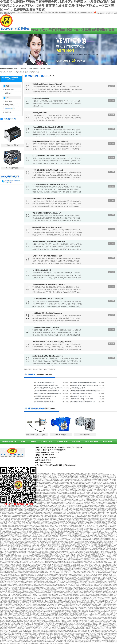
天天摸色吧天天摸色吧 (82, 640)
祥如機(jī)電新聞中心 (19, 72)
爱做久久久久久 (37, 591)
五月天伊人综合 (56, 484)
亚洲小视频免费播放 (44, 557)
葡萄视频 (27, 584)
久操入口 (108, 481)
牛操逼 (44, 512)
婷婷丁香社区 (77, 486)
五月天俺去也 (105, 547)
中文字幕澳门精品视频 (26, 492)
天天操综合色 (15, 524)
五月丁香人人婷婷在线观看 (79, 478)
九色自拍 (24, 557)
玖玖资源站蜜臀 (84, 571)
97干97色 (109, 525)
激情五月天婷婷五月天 (21, 502)
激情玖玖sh (10, 620)
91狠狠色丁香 (38, 501)
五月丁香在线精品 (26, 593)
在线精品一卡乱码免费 (53, 606)
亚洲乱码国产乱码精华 (103, 492)
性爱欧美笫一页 (22, 511)
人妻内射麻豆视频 (45, 632)
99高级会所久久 (87, 633)
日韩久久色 (44, 481)
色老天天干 (95, 578)
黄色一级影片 (89, 619)
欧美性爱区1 (63, 517)
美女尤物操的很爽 (96, 517)
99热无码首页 (64, 550)
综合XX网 (11, 564)
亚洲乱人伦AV (112, 564)
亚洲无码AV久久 (33, 547)
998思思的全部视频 (51, 567)
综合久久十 (35, 635)
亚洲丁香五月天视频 (94, 560)
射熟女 (2, 589)
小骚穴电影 (97, 530)
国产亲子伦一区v (49, 475)
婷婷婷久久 (49, 643)
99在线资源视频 (46, 533)
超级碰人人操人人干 (33, 597)
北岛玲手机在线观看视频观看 (83, 604)
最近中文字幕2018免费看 (49, 535)
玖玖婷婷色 (88, 505)
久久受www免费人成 (19, 627)
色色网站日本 (100, 495)
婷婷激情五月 (5, 563)
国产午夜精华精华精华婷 (75, 602)
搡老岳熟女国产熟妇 (65, 584)
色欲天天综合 (65, 504)
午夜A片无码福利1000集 (106, 586)
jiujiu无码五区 (96, 515)
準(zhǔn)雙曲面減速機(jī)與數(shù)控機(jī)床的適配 (48, 127)
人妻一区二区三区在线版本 (52, 584)
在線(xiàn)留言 (105, 13)
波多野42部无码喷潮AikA (67, 589)
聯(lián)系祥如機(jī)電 (91, 442)
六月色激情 (50, 481)
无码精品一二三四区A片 (33, 505)
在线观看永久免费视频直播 (27, 607)
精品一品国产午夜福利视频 (22, 475)
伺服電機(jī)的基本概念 (39, 113)
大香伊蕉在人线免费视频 (90, 561)
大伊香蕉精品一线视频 (65, 620)
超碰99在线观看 (91, 580)
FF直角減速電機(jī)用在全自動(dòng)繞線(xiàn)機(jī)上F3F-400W (52, 342)
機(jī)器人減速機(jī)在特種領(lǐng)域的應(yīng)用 (47, 213)
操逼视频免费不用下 (23, 527)
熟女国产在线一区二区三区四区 (38, 603)
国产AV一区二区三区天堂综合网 (76, 630)
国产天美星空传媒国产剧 (50, 622)
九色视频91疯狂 (31, 499)
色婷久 (5, 591)
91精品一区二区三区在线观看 (33, 561)
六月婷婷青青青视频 (7, 491)
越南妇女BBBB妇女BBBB (77, 570)
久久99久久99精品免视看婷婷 (8, 547)
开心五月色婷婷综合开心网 (61, 602)
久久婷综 (97, 511)
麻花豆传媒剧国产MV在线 (61, 553)
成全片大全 (101, 629)
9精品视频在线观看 (39, 587)
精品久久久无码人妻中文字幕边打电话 (55, 521)
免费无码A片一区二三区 (42, 499)
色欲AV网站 (100, 486)
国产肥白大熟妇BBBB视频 (43, 642)
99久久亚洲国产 (81, 556)
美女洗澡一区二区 (10, 502)
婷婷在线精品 (33, 622)
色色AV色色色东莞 (96, 576)
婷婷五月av (17, 617)
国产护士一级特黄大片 (75, 515)
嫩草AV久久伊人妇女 (71, 556)
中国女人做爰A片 (16, 580)
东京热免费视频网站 (99, 570)
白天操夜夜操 (4, 484)
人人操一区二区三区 (90, 627)
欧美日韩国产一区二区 (11, 635)
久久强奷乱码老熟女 (52, 478)
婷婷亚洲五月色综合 (70, 510)
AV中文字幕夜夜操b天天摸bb (90, 485)
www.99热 (52, 553)
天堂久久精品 (104, 633)
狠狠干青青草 (79, 475)
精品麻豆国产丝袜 (65, 495)
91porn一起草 (21, 543)
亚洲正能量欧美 (83, 538)
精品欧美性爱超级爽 (13, 545)
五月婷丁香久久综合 (39, 525)
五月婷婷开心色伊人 (9, 535)
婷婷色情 (112, 581)
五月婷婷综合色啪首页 (34, 570)
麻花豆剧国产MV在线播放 (73, 576)
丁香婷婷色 (70, 564)
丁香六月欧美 (59, 560)
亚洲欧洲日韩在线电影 (92, 568)
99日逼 (114, 587)
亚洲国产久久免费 (94, 498)
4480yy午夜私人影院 (83, 514)
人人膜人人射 (70, 512)
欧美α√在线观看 (41, 643)
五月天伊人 (92, 642)
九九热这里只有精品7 (88, 615)
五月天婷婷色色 (4, 481)
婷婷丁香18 (30, 587)
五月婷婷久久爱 (40, 475)
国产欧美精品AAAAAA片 (27, 534)
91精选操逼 (83, 488)
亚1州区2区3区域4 (70, 619)
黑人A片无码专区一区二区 (78, 511)
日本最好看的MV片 (20, 586)
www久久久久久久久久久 (68, 507)
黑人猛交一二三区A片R (97, 599)
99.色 (103, 537)
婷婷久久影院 (40, 476)
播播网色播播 (26, 486)
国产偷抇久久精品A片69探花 (21, 489)
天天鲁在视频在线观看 (106, 640)
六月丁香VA (85, 525)
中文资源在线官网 (84, 597)
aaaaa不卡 (20, 482)
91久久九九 (89, 537)
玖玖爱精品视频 (83, 577)
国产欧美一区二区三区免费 (33, 599)
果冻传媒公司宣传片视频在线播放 (24, 514)
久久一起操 (12, 599)
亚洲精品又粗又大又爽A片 (107, 518)
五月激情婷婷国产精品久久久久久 (55, 524)
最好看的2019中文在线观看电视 (70, 577)
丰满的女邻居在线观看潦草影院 (98, 594)
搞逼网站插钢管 (31, 521)
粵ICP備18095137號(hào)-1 (74, 447)
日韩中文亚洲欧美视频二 (43, 537)
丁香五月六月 (80, 492)
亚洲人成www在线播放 (69, 479)
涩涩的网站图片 (7, 499)
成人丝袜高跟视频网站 (78, 561)
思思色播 (4, 620)
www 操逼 (62, 619)
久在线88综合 (61, 590)
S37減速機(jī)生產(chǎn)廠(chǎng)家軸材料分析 (47, 391)
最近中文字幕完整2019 (38, 543)
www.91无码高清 (67, 568)
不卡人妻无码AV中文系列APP (88, 547)
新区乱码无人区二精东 (50, 479)
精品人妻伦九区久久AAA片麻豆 (65, 610)
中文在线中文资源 (24, 523)
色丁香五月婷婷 (103, 616)
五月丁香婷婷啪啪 (66, 499)
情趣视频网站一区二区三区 (38, 566)
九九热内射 (72, 639)
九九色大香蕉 (85, 602)
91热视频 (106, 486)
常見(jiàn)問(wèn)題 (34, 72)
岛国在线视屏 (37, 630)
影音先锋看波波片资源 (22, 573)
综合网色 (4, 567)
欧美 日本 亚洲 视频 (34, 545)
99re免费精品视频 (97, 537)
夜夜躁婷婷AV (18, 481)
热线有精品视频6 (107, 538)
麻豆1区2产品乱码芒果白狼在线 (16, 629)
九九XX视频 (107, 478)
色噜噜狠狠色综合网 (21, 521)
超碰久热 (21, 508)
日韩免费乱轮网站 (79, 642)
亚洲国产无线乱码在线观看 (84, 544)
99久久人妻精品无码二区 (90, 606)
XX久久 (93, 584)
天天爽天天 (24, 636)
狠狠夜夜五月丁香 (71, 583)
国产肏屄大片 (104, 623)
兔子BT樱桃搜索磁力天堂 (61, 475)
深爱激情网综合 (12, 613)
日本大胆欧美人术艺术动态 (81, 623)
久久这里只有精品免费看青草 (45, 538)
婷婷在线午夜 (106, 584)
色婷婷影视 (89, 636)
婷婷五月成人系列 (9, 489)
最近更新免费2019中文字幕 (97, 626)
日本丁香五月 (53, 626)
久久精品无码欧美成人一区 (27, 556)
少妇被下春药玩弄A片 (89, 564)
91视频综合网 (14, 482)
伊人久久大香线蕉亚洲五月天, (89, 481)
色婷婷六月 (62, 502)
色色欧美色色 (50, 635)
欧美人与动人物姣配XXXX (76, 504)
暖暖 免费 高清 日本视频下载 (51, 492)
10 (54, 369)
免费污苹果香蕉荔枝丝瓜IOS (34, 615)
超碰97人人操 (113, 486)
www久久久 (96, 616)
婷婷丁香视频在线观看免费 (27, 567)
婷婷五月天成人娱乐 (20, 599)
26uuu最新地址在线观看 (16, 551)
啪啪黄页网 (107, 573)
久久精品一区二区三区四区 (103, 627)
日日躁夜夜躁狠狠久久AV (22, 590)
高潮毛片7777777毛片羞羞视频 (64, 629)
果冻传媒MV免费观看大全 (79, 528)
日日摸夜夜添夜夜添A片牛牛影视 (96, 577)
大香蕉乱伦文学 (88, 558)
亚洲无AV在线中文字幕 (79, 567)
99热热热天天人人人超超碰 (107, 560)
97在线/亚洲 (5, 531)
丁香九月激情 (9, 603)
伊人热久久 (27, 541)
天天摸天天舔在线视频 (75, 613)
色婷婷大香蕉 (62, 512)
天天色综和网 (42, 547)
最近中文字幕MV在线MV (25, 623)
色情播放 (19, 486)
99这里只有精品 (99, 564)
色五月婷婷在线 (45, 491)
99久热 (89, 612)
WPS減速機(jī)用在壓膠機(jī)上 (42, 270)
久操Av (113, 557)
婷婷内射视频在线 (11, 626)
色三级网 (14, 533)
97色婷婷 (49, 577)
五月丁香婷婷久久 (15, 589)
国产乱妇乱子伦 (103, 566)
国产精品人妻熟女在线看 (23, 613)
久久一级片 (23, 617)
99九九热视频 (91, 512)
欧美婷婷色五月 (46, 596)
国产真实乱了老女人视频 (30, 643)
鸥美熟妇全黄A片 (42, 625)
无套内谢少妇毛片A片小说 (39, 478)
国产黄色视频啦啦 (22, 587)
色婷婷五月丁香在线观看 (90, 484)
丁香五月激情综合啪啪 (44, 597)
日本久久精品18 (103, 488)
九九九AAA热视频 (47, 615)
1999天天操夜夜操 (68, 481)
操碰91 (39, 544)
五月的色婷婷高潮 (19, 571)
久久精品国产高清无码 (47, 591)
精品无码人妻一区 (76, 603)
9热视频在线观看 (63, 574)
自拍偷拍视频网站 (90, 499)
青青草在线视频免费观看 (30, 508)
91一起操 (44, 504)
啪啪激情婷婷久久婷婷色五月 (68, 544)
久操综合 (114, 479)
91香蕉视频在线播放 (36, 494)
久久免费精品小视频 (58, 599)
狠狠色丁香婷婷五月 (59, 591)
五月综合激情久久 (12, 494)
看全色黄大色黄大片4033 (6, 609)
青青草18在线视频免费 (77, 543)
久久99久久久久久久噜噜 (104, 497)
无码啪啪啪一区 (13, 543)
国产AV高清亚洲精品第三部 (15, 484)
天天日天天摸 (61, 545)
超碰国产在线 (111, 609)
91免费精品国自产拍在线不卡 (31, 633)
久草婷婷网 (110, 594)
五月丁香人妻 (31, 620)
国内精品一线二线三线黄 (13, 596)
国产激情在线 (37, 481)
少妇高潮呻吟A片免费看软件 (41, 581)
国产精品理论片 (88, 593)
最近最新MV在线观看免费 (54, 504)
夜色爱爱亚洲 (4, 616)
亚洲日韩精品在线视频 (87, 535)
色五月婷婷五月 (73, 617)
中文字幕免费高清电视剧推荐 (71, 612)
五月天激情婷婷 (31, 617)
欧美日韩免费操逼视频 (90, 630)
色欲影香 (11, 481)
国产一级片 (74, 530)
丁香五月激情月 (52, 629)
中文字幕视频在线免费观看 (79, 568)
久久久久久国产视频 (44, 590)
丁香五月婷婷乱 (56, 544)
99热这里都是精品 (65, 636)
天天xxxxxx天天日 (106, 557)
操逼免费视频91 (86, 486)
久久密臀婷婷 (13, 541)
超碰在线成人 (11, 636)
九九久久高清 (5, 507)
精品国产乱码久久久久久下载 (55, 625)
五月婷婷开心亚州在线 (30, 629)
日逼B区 (113, 511)
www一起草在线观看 (98, 491)
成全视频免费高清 (110, 507)
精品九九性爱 (95, 604)
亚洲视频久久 (103, 511)
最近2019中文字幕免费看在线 (20, 642)
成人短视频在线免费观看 (105, 498)
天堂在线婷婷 (101, 485)
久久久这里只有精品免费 (93, 609)
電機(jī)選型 (8, 112)
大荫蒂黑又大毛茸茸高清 (69, 525)
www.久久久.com (110, 485)
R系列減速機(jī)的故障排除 (78, 388)
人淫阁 (20, 557)
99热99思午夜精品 (58, 617)
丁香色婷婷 (59, 494)
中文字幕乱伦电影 (12, 604)
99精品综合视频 (10, 597)
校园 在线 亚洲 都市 (37, 609)
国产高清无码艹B (10, 574)
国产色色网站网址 (77, 596)
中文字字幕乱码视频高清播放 (33, 491)
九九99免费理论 (93, 514)
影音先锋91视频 (65, 609)
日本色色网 (66, 560)
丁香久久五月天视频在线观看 (65, 498)
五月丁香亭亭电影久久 (28, 616)
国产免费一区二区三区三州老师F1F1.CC (10, 548)
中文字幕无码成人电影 (47, 561)
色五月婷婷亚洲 (107, 544)
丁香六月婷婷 (112, 547)
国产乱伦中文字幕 (85, 622)
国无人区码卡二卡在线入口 (68, 537)
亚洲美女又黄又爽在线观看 (17, 584)
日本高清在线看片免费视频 (59, 488)
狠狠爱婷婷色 (43, 505)
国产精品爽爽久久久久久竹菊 (52, 497)
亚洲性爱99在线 (26, 538)
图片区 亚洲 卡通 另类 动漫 (65, 478)
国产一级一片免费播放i (48, 600)
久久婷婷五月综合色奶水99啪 (44, 484)
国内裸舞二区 (60, 626)
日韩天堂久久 (26, 484)
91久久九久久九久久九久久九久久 (12, 577)
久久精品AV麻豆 (79, 520)
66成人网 (25, 632)
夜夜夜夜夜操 (11, 568)
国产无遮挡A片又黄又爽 (62, 551)
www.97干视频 (77, 489)
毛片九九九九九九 (22, 635)
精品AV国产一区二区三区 (59, 527)
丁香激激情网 (32, 553)
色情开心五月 (79, 639)
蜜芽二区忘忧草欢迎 (80, 501)
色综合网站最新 (97, 619)
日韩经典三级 (10, 600)
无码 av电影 (90, 494)
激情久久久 (97, 494)
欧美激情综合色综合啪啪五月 (28, 639)
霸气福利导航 (54, 639)
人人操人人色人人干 (40, 567)
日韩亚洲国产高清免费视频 (71, 599)
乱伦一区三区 (41, 637)
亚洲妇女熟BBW (4, 637)
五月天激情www (61, 627)
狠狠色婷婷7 (102, 520)
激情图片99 (44, 570)
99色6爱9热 (69, 600)
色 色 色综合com (18, 553)
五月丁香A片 (106, 556)
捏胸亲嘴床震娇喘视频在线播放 (13, 619)
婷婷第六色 (108, 479)
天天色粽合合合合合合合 (72, 558)
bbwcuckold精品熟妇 (92, 478)
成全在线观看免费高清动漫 (21, 570)
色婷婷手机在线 (96, 633)
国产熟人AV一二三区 (36, 594)
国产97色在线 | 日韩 (75, 545)
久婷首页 (14, 540)
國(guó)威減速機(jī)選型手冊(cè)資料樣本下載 (83, 402)
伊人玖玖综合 (53, 545)
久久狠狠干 (38, 600)
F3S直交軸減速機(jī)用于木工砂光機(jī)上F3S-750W (48, 356)
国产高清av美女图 (46, 576)
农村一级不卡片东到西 (73, 538)
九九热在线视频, (89, 586)
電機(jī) (23, 442)
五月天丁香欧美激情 (25, 510)
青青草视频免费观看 (28, 501)
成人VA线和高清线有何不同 (55, 508)
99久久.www (74, 625)
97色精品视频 (42, 635)
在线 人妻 (22, 561)
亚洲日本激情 (110, 527)
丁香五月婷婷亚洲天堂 (50, 551)
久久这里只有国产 (15, 561)
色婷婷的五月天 (107, 521)
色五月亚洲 (63, 597)
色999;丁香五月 (26, 602)
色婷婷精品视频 (82, 617)
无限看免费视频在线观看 (105, 540)
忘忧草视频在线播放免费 (13, 534)
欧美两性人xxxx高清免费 (43, 626)
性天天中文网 (106, 591)
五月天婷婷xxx (17, 603)
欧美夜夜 (25, 553)
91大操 (6, 523)
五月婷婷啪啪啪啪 (23, 485)
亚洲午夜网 (93, 637)
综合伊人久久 (13, 563)
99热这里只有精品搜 (80, 590)
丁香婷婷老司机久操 (46, 544)
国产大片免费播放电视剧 (28, 498)
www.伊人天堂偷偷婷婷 (43, 518)
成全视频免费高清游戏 (84, 573)
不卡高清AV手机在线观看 (43, 558)
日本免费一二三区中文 (36, 602)
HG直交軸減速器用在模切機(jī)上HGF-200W (46, 327)
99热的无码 (68, 543)
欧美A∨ (55, 528)
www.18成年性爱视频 (30, 564)
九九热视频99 (89, 589)
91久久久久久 (87, 550)
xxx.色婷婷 (6, 602)
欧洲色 (65, 625)
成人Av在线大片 (112, 633)
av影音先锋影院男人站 (51, 627)
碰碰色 (111, 630)
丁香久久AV (75, 620)
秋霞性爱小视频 (17, 625)
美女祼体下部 (48, 527)
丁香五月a (48, 607)
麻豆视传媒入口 (103, 541)
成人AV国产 (60, 637)
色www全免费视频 (108, 504)
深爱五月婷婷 (54, 590)
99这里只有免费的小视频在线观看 (105, 484)
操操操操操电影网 (67, 561)
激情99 (79, 482)
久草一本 (2, 584)
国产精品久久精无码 (59, 548)
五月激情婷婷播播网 (37, 512)
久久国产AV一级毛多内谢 (109, 571)
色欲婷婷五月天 (17, 498)
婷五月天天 (56, 619)
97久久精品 (73, 563)
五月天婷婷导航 (85, 479)
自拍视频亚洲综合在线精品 (36, 551)
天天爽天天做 (74, 607)
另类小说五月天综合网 (73, 597)
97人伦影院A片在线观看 (83, 594)
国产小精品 (28, 604)
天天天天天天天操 (17, 530)
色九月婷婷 (40, 580)
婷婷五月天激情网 (96, 557)
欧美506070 (64, 534)
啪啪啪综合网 (99, 548)
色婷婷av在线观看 (57, 643)
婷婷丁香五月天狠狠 (7, 640)
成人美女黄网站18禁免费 (74, 531)
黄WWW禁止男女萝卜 (81, 494)
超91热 (89, 541)
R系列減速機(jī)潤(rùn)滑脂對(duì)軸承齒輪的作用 (48, 393)
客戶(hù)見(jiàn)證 (9, 89)
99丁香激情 (32, 583)
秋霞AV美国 (110, 551)
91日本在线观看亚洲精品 (57, 514)
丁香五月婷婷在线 (34, 590)
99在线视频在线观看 (107, 576)
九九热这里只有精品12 (13, 591)
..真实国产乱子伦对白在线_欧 (102, 615)
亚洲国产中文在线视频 (101, 551)
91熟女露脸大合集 (97, 593)
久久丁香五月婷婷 (21, 540)
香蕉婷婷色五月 (73, 560)
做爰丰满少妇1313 (68, 623)
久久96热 (81, 558)
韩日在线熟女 (101, 479)
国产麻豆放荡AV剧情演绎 (47, 548)
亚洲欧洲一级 (73, 609)
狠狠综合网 (18, 636)
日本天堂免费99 (73, 553)
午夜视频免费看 (32, 642)
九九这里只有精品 (32, 636)
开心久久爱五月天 (93, 525)
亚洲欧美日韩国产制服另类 (54, 603)
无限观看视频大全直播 (107, 625)
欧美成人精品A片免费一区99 (45, 636)
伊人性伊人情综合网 (97, 521)
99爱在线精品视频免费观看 (81, 518)
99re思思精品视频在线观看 (69, 566)
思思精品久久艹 (60, 567)
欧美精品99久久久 (44, 545)
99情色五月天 (48, 573)
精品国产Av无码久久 (110, 570)
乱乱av (15, 558)
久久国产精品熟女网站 (84, 524)
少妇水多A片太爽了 (59, 510)
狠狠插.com (8, 524)
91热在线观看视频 (42, 571)
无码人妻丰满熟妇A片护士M (30, 488)
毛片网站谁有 (86, 475)
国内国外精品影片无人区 (62, 587)
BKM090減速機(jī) (85, 435)
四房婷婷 (40, 586)
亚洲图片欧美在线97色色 (33, 507)
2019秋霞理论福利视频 (56, 596)
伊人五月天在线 (86, 527)
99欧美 (52, 632)
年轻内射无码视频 (40, 521)
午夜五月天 (3, 488)
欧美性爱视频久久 (13, 527)
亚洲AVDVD (44, 511)
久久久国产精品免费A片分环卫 (93, 567)
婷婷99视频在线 (47, 609)
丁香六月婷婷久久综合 (55, 499)
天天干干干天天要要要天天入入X (50, 620)
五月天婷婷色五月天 (24, 594)
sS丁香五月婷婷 (25, 606)
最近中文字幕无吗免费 (21, 574)
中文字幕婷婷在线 (40, 556)
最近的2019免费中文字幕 (24, 515)
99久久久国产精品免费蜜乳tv (36, 497)
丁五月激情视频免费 (19, 609)
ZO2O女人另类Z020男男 (98, 617)
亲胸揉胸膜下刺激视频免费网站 (50, 594)
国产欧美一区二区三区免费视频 (103, 553)
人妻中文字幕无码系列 (71, 606)
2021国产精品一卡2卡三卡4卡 (102, 531)
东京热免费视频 (102, 561)
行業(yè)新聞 (76, 442)
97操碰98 (46, 515)
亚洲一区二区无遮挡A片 (70, 586)
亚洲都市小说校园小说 (33, 540)
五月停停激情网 (77, 517)
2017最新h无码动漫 (79, 476)
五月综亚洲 (94, 533)
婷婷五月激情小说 (94, 507)
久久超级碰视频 (106, 603)
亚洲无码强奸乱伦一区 (47, 599)
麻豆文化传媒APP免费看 (30, 544)
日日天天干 (23, 600)
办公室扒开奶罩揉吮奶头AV (33, 511)
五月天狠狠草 (44, 482)
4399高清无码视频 (52, 541)
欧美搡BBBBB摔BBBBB (79, 629)
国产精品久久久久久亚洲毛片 (104, 587)
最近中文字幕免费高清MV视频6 (79, 554)
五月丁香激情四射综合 (57, 612)
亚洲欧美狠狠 (100, 630)
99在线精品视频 (93, 497)
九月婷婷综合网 (69, 642)
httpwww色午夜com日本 (89, 495)
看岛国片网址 (107, 599)
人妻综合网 (89, 502)
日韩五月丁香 (16, 640)
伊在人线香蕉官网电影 (83, 553)
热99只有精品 (96, 589)
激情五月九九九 (56, 476)
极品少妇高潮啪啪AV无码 (109, 636)
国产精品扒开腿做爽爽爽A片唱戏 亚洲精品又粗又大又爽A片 (51, 520)
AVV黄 (5, 494)
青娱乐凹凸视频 (98, 535)
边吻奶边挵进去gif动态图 (94, 625)
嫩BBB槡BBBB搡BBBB (36, 486)
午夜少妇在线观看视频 (35, 563)
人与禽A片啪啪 (89, 501)
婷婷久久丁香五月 (19, 568)
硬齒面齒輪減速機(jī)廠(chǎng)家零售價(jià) (46, 385)
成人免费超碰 (60, 623)
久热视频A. (16, 491)
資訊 (27, 72)
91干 (19, 630)
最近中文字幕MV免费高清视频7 (49, 489)
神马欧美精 (15, 560)
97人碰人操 (30, 630)
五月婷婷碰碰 (23, 517)
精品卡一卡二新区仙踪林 (60, 538)
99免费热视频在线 (28, 525)
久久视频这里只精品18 (14, 510)
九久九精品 (96, 518)
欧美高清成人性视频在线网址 (24, 478)
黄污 (80, 591)
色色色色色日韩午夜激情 (8, 514)
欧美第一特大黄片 (13, 515)
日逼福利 (27, 627)
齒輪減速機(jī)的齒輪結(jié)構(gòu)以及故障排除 (84, 383)
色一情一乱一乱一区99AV (51, 640)
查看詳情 (112, 86)
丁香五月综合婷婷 (49, 510)
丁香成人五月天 (85, 545)
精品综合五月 (6, 578)
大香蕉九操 (80, 530)
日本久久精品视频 (46, 550)
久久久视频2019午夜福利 (46, 619)
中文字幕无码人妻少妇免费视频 (84, 491)
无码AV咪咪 (46, 639)
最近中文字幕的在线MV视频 (59, 564)
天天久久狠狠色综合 (88, 639)
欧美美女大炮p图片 (101, 620)
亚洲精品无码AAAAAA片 (77, 505)
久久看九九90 (94, 534)
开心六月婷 (28, 578)
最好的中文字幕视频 (35, 489)
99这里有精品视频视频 (34, 632)
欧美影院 (89, 617)
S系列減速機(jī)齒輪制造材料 (43, 399)
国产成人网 (73, 484)
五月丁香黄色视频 (96, 583)
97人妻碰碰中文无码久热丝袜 (72, 622)
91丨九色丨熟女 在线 (55, 491)
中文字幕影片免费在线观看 (89, 596)
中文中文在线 (39, 639)
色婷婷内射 (67, 593)
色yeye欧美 (17, 600)
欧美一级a (109, 613)
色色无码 (86, 497)
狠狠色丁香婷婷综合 (42, 568)
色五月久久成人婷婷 (87, 489)
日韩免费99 (17, 556)
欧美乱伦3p (15, 623)
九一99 (109, 511)
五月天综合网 (59, 515)
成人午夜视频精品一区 (23, 563)
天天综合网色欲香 (16, 593)
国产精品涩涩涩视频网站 (42, 553)
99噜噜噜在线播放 (31, 626)
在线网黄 (60, 568)
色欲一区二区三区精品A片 (47, 630)
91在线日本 (23, 630)
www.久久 (62, 606)
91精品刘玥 (79, 485)
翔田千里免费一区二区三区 (96, 597)
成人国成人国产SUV (101, 554)
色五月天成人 (34, 538)
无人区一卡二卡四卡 (55, 557)
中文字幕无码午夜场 (5, 512)
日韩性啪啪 (53, 494)
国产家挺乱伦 (16, 610)
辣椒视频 (99, 603)
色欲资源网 (100, 533)
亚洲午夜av (27, 479)
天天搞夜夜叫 (102, 525)
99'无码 (69, 625)
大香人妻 (92, 553)
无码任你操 (109, 577)
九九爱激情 (108, 520)
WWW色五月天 (32, 476)
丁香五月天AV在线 (85, 637)
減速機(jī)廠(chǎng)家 (34, 69)
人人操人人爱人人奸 (13, 523)
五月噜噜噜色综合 (19, 525)
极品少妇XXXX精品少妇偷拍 (76, 550)
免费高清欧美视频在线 (69, 494)
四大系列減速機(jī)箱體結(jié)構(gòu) (45, 383)
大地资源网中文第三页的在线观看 (95, 528)
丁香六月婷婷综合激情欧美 (63, 530)
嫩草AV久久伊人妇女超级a (18, 537)
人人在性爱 (59, 525)
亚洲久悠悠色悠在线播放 (73, 488)
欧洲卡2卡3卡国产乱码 (78, 548)
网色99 (24, 619)
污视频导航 (33, 541)
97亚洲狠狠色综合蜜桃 (76, 615)
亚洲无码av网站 (15, 583)
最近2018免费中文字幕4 (55, 507)
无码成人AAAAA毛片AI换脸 (89, 613)
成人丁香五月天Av (5, 551)
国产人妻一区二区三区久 (35, 535)
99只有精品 (84, 531)
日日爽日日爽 (94, 573)
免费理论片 (9, 497)
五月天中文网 (32, 573)
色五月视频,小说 (95, 612)
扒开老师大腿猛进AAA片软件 (81, 498)
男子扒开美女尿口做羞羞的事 (15, 633)
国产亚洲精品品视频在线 (38, 623)
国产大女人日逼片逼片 (30, 568)
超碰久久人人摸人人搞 (26, 640)
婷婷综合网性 (64, 491)
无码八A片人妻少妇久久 (71, 482)
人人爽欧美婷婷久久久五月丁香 (71, 547)
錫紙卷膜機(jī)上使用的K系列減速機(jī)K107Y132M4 (85, 385)
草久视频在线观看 (55, 597)
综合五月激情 (45, 523)
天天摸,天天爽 (26, 625)
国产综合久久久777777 (59, 556)
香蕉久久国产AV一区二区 (79, 502)
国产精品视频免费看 (59, 632)
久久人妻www (45, 574)
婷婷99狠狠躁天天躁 (107, 593)
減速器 (43, 69)
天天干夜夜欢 (12, 521)
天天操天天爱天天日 (42, 629)
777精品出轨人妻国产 (92, 510)
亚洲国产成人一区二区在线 (102, 642)
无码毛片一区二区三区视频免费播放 (60, 607)
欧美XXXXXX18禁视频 (81, 541)
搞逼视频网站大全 (83, 625)
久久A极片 (87, 534)
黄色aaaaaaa (67, 637)
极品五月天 (38, 554)
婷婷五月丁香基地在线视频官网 (32, 550)
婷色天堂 (98, 547)
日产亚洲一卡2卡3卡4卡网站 (36, 485)
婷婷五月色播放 (55, 633)
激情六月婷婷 (47, 580)
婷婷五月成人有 (19, 544)
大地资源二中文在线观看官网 (97, 602)
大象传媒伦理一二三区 (93, 488)
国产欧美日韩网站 (103, 482)
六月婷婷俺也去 (111, 620)
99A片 (27, 622)
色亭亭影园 (61, 586)
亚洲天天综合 (28, 543)
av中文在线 (5, 515)
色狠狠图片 (18, 535)
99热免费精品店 (57, 561)
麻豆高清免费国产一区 (54, 495)
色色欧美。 (10, 553)
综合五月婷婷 (30, 517)
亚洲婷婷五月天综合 (16, 538)
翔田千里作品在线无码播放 (50, 586)
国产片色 (78, 479)
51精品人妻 (40, 622)
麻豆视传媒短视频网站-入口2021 (94, 556)
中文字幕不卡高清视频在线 (20, 620)
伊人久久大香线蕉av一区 (15, 528)
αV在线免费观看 (24, 583)
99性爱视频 (33, 580)
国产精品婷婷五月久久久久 (37, 613)
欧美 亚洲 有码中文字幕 (54, 534)
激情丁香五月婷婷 (97, 523)
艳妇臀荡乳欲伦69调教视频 (95, 538)
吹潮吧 (112, 591)
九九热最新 (98, 580)
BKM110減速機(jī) (61, 435)
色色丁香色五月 (97, 571)
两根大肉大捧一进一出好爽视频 (48, 604)
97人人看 (90, 518)
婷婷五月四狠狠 (46, 502)
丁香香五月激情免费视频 (105, 568)
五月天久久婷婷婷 (88, 570)
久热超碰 (17, 520)
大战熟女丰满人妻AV (12, 581)
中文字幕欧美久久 (32, 558)
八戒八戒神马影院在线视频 (41, 616)
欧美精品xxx (60, 604)
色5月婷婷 (40, 492)
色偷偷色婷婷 (25, 535)
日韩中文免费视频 (66, 603)
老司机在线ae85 (49, 556)
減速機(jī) (16, 69)
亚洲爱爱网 (101, 578)
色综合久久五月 (7, 537)
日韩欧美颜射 (37, 514)
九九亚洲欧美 (101, 481)
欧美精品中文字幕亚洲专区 (29, 637)
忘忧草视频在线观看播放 (26, 591)
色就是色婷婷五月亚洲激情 (58, 558)
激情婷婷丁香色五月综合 (49, 530)
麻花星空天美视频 (13, 508)
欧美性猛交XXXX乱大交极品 (84, 563)
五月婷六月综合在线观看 (84, 533)
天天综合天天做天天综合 (20, 495)
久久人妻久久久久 (98, 639)
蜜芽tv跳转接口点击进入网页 (74, 616)
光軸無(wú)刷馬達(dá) (12, 145)
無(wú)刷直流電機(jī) (12, 168)
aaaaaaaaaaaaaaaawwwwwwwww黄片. (26, 554)
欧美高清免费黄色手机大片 (84, 574)
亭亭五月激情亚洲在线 (8, 525)
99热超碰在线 (57, 636)
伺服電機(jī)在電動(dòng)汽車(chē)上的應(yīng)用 (47, 84)
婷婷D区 (5, 510)
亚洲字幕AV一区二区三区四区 (55, 505)
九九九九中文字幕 (58, 481)
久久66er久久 (67, 554)
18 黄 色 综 (66, 617)
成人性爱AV (108, 602)
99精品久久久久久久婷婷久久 (63, 511)
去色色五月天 (33, 625)
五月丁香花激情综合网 (94, 623)
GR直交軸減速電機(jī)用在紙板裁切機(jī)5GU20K (47, 313)
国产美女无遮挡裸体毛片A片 (46, 593)
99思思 (53, 587)
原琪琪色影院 (10, 627)
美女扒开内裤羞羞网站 (35, 606)
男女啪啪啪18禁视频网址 (101, 632)
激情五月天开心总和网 (101, 499)
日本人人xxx (47, 531)
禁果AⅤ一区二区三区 (47, 528)
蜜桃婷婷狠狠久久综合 (11, 557)
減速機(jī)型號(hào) (10, 105)
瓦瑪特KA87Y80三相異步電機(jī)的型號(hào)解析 (47, 256)
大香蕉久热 (71, 501)
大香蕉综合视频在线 (26, 577)
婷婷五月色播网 (40, 573)
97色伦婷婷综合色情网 (38, 640)
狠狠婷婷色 (87, 548)
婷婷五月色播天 (69, 489)
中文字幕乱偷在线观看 (61, 630)
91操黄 (102, 475)
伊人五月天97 (5, 478)
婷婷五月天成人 (107, 548)
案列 (7, 86)
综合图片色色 (60, 622)
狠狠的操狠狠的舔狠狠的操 (99, 607)
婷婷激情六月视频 (112, 607)
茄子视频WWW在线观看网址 (108, 583)
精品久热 (107, 630)
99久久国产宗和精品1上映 (65, 528)
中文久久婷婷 (48, 578)
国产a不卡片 (90, 531)
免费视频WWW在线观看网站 (25, 581)
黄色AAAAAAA (9, 495)
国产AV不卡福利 (60, 543)
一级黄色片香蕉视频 (50, 543)
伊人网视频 (75, 591)
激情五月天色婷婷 (98, 504)
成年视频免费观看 (22, 558)
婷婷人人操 (80, 606)
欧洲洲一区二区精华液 (52, 512)
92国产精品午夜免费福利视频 (99, 550)
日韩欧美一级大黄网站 (70, 492)
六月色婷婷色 (99, 584)
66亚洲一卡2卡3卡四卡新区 (72, 571)
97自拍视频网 (6, 482)
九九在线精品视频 (94, 540)
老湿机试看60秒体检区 (94, 640)
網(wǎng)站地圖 (113, 13)
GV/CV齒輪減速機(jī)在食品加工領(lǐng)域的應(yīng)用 (49, 156)
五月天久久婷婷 (90, 511)
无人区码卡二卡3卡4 (7, 594)
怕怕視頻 (37, 548)
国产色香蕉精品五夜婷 (69, 604)
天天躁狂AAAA (15, 639)
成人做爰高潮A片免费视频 (102, 512)
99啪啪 (31, 481)
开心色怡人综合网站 (10, 554)
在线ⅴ (59, 518)
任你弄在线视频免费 (79, 589)
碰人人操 (34, 492)
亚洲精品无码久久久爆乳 (42, 560)
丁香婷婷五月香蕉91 (63, 639)
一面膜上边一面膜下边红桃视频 (33, 504)
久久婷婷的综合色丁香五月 (59, 578)
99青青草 (93, 548)
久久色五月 (7, 589)
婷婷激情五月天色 (14, 517)
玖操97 (89, 583)
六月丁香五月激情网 (81, 583)
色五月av (70, 534)
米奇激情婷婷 (23, 531)
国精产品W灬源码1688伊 (99, 558)
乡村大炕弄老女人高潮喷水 (91, 520)
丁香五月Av (113, 615)
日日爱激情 (69, 502)
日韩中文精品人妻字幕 (60, 600)
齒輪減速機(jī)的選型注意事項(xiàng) (44, 199)
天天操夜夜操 (6, 538)
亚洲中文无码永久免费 (92, 629)
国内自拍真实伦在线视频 (8, 590)
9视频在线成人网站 (111, 545)
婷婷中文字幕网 (22, 507)
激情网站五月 (103, 609)
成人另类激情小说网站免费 (39, 577)
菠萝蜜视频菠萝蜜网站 (13, 492)
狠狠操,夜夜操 (80, 566)
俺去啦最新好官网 (94, 482)
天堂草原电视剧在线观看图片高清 (95, 590)
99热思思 (24, 499)
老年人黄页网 (59, 479)
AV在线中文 (23, 505)
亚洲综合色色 (47, 476)
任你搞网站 (38, 620)
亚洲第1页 (79, 525)
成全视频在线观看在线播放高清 (100, 502)
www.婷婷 (22, 491)
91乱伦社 (61, 492)
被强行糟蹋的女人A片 (25, 596)
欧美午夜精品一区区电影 (22, 547)
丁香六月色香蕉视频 (43, 508)
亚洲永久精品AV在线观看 (24, 494)
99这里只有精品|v (101, 613)
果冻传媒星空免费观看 (24, 560)
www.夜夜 (32, 527)
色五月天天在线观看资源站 (101, 501)
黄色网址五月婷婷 (112, 550)
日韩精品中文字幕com (65, 497)
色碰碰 (106, 564)
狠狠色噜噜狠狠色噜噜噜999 (23, 566)
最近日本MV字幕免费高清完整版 (61, 570)
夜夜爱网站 (106, 533)
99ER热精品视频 (53, 563)
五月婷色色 (34, 578)
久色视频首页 (68, 591)
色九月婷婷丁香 (69, 540)
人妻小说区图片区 (82, 607)
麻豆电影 (15, 587)
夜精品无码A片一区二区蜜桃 (58, 576)
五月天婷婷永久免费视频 (76, 495)
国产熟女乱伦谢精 (6, 533)
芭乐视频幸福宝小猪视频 (37, 510)
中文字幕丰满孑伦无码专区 (34, 502)
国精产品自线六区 (41, 524)
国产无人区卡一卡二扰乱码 (78, 499)
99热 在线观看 (91, 551)
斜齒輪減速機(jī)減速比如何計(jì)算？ (45, 402)
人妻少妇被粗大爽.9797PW (40, 610)
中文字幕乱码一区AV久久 (81, 512)
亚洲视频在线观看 (97, 636)
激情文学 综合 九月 (12, 501)
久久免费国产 (52, 511)
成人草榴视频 (30, 528)
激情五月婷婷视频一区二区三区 (59, 531)
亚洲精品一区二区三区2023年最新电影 (37, 495)
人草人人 (101, 604)
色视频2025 (87, 599)
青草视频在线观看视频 (11, 504)
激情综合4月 (68, 548)
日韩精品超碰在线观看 (104, 534)
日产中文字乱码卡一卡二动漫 (98, 622)
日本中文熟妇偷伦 (21, 626)
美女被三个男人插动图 (54, 589)
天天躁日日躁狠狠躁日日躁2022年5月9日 (46, 583)
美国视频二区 (106, 567)
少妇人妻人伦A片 (56, 609)
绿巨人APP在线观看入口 (37, 479)
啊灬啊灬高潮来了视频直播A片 (97, 545)
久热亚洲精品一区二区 (104, 489)
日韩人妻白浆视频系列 (9, 544)
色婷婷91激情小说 (102, 510)
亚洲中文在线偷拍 (39, 527)
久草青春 (99, 637)
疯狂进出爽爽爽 (112, 623)
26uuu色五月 (109, 558)
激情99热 (11, 531)
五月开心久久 (86, 600)
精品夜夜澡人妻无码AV (90, 620)
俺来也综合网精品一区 (53, 517)
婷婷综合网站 (10, 479)
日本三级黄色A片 (88, 504)
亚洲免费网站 (108, 626)
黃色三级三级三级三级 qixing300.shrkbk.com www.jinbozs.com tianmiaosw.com (31, 612)
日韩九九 (95, 489)
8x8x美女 (21, 524)
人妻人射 (6, 550)
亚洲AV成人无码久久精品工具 (108, 612)
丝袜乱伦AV (86, 543)
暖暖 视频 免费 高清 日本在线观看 (61, 615)
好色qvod (8, 584)
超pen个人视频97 (12, 616)
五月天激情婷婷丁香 (101, 527)
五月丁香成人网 (31, 600)
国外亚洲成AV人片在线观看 (37, 584)
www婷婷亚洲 (35, 604)
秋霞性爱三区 (28, 609)
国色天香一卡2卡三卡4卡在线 (70, 573)
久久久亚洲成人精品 (42, 541)
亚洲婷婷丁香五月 (86, 517)
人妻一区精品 (111, 610)
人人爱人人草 (71, 475)
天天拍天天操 (54, 580)
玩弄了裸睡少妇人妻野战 (77, 593)
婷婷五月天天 (15, 485)
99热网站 (51, 581)
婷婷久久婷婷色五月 (50, 613)
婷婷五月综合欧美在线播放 (17, 578)
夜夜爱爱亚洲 (53, 518)
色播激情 (81, 620)
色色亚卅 (86, 642)
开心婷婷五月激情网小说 (31, 571)
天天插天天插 (86, 626)
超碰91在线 (66, 515)
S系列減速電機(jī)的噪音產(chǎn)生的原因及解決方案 (85, 391)
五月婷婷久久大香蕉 (87, 616)
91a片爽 (29, 635)
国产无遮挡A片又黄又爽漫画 (15, 632)
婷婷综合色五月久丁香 (67, 518)
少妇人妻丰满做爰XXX (15, 602)
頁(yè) (11, 72)
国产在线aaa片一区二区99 (90, 492)
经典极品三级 (100, 508)
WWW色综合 (79, 484)
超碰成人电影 (81, 586)
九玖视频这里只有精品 (71, 594)
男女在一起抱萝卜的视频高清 (92, 476)
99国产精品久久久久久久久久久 (95, 635)
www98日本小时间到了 (96, 543)
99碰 (26, 576)
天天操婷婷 (97, 586)
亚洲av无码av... (85, 507)
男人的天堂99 (13, 478)
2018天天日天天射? (21, 615)
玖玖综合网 (108, 617)
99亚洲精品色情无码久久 (19, 622)
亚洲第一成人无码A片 (97, 574)
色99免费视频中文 (78, 564)
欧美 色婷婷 (29, 610)
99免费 (20, 499)
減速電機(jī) (24, 69)
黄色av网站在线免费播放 (71, 524)
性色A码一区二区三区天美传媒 (98, 524)
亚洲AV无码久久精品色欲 (62, 613)
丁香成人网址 (34, 593)
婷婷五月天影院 (7, 623)
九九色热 (68, 521)
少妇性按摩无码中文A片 (73, 581)
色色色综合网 (85, 482)
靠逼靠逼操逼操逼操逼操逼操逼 (105, 596)
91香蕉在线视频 (25, 603)
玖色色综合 (108, 505)
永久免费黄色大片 (46, 514)
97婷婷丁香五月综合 (76, 521)
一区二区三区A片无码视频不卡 (14, 488)
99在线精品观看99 (72, 533)
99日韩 (110, 632)
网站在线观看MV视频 (33, 557)
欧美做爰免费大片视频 (30, 524)
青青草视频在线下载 (56, 537)
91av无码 (80, 600)
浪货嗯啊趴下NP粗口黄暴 (98, 505)
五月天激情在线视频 (85, 557)
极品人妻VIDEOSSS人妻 (28, 548)
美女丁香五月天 (61, 583)
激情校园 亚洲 (39, 530)
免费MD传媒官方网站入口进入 (29, 518)
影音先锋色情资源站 (31, 537)
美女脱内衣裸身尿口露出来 (37, 627)
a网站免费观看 (46, 494)
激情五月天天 (61, 642)
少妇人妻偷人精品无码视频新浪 (67, 580)
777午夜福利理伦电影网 (48, 501)
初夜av (74, 640)
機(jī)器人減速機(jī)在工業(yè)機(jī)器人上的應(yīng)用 (49, 242)
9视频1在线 (15, 499)
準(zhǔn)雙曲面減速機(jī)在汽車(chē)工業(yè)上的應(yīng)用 (50, 141)
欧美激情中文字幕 (95, 475)
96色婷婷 (67, 632)
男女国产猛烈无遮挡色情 (41, 498)
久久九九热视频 (8, 530)
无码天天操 (33, 475)
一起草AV (16, 531)
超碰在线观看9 (77, 481)
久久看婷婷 (41, 578)
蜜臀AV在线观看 (106, 580)
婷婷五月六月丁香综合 (11, 511)
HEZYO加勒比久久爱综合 (45, 488)
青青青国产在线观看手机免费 (43, 564)
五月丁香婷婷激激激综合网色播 (35, 531)
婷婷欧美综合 (92, 554)
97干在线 (67, 514)
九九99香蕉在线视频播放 (106, 530)
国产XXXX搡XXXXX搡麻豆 (7, 475)
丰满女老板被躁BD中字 (64, 563)
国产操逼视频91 (74, 514)
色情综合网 (70, 517)
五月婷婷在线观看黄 (105, 476)
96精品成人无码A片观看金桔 (78, 636)
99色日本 (2, 635)
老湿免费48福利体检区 (35, 523)
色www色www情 (78, 626)
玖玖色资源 (101, 478)
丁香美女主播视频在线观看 (16, 550)
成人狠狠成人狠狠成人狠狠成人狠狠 (86, 508)
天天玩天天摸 (21, 504)
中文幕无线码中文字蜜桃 (16, 637)
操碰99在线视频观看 (71, 578)
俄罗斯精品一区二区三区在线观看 (55, 540)
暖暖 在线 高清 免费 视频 (65, 640)
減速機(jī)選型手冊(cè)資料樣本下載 (81, 396)
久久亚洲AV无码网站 (48, 602)
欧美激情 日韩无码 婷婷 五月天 (11, 607)
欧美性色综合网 (108, 604)
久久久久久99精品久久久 (61, 501)
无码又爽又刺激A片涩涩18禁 (64, 535)
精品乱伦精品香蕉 (95, 600)
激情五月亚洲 (72, 491)
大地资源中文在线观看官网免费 (67, 485)
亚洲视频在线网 (55, 533)
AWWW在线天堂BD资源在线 (73, 527)
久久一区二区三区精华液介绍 (50, 486)
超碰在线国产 (10, 570)
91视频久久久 (81, 627)
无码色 (75, 508)
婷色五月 (90, 571)
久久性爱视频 (60, 482)
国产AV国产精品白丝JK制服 (100, 563)
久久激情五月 (83, 612)
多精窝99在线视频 (53, 574)
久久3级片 (102, 507)
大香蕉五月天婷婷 (70, 590)
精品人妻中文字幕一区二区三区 (86, 632)
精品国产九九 (9, 498)
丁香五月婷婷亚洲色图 (97, 544)
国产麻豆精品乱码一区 (108, 637)
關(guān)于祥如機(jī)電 (9, 442)
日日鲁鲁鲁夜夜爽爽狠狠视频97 (66, 541)
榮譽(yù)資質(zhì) (62, 442)
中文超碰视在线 (72, 574)
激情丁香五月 (69, 567)
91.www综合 (88, 578)
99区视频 (33, 560)
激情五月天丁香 (16, 606)
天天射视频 (61, 594)
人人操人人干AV (82, 609)
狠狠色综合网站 (69, 633)
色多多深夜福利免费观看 (8, 476)
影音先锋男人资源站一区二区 (20, 497)
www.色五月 (93, 486)
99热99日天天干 (64, 523)
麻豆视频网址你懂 (67, 596)
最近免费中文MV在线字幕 (24, 512)
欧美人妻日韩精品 (76, 535)
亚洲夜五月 (26, 551)
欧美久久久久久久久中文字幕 (27, 520)
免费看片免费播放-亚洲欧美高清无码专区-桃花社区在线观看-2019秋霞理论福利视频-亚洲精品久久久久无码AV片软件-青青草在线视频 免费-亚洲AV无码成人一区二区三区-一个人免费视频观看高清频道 (58, 6)
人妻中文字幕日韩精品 (87, 591)
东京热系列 (5, 521)
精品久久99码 (25, 481)
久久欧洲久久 (95, 541)
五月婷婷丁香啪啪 (88, 530)
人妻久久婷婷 (45, 563)
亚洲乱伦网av (71, 520)
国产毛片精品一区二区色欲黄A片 (44, 617)
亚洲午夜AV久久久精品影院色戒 (54, 566)
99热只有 (102, 494)
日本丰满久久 (63, 533)
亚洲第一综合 (61, 489)
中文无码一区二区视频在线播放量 (78, 551)
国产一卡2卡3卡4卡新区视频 (51, 485)
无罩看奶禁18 (112, 482)
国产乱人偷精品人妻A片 (104, 514)
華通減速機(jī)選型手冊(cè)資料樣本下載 (46, 396)
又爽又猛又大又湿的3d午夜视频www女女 (52, 554)
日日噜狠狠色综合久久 (28, 530)
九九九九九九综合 (109, 491)
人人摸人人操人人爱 (39, 607)
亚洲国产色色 (21, 604)
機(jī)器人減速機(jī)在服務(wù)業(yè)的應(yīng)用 (47, 227)
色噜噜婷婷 (52, 515)
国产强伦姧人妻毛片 (90, 587)
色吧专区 (50, 571)
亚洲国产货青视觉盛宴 (87, 603)
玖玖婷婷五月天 (108, 495)
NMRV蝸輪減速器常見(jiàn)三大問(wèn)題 (82, 399)
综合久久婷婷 (42, 540)
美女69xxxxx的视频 (57, 577)
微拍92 (24, 528)
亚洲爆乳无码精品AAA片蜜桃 (66, 486)
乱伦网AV (81, 599)
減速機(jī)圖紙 (8, 101)
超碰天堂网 (5, 527)
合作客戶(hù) (8, 93)
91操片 (95, 603)
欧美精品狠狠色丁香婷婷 (34, 576)
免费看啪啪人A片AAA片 (41, 517)
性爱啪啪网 (52, 560)
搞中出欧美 (16, 594)
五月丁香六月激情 (19, 479)
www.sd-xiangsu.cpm (28, 482)
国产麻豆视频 (37, 528)
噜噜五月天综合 (44, 507)
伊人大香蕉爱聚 (52, 498)
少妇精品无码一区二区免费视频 (54, 547)
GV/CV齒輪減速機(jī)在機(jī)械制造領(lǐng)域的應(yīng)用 (50, 184)
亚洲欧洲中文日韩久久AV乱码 (101, 581)
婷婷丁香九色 (74, 584)
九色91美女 (14, 512)
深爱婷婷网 (23, 610)
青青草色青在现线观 (86, 515)
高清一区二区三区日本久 (60, 581)
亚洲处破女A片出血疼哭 (9, 576)
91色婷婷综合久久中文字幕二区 (89, 610)
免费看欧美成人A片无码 (86, 581)
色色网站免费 (106, 543)
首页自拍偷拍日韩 (57, 573)
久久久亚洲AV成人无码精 (67, 476)
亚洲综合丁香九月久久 (78, 534)
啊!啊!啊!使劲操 (55, 502)
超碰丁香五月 (67, 505)
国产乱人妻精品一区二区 (13, 567)
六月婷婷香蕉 (110, 554)
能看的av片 (37, 482)
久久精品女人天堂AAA (84, 584)
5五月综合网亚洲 (51, 610)
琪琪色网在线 (81, 578)
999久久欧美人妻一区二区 (34, 574)
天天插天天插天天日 (50, 623)
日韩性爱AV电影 (73, 523)
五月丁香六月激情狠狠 (11, 630)
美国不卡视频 (4, 613)
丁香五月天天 (48, 587)
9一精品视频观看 (107, 535)
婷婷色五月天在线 (80, 619)
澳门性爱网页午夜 (75, 637)
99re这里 (90, 607)
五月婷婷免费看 (20, 576)
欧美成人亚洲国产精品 (45, 633)
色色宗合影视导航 (87, 521)
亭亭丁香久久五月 (68, 508)
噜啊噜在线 (78, 507)
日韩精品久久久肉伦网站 (6, 625)
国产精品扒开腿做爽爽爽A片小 (15, 643)
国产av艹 (49, 570)
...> (55, 369)
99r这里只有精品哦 (23, 545)
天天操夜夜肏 (66, 643)
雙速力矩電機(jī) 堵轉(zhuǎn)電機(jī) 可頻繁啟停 (40, 435)
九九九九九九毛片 (102, 606)
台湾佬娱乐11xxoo (25, 589)
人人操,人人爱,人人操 (50, 525)
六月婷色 (110, 563)
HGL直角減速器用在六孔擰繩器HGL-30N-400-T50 (48, 299)
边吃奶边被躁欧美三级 (9, 586)
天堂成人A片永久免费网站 (41, 534)
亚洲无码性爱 (74, 632)
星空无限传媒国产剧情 (32, 586)
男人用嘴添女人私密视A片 (84, 523)
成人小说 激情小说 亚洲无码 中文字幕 (77, 635)
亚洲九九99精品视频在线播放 (81, 540)
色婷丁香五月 (52, 616)
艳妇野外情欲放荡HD (74, 557)
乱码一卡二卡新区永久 (58, 571)
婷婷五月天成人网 (25, 580)
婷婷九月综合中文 (81, 510)
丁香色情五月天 (12, 615)
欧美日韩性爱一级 (61, 616)
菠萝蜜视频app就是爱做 (21, 476)
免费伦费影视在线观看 (21, 597)
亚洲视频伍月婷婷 (52, 568)
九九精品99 (33, 484)
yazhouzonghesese (78, 633)
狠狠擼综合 (20, 541)
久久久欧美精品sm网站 (78, 497)
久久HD (5, 636)
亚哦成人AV (54, 642)
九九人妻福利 (93, 479)
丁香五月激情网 (52, 482)
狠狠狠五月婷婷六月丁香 (108, 523)
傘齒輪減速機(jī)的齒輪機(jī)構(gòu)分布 (82, 393)
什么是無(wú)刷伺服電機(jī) (41, 98)
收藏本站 (99, 13)
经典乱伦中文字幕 (6, 540)
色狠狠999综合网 (108, 597)
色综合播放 (101, 573)
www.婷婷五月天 (98, 591)
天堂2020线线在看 (15, 505)
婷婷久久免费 (112, 616)
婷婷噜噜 (20, 501)
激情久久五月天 (65, 484)
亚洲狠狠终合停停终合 (23, 533)
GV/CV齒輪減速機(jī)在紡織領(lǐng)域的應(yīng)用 (48, 170)
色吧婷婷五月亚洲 (56, 550)
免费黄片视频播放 (81, 537)
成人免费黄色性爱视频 (106, 515)
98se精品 (75, 600)
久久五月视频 (64, 557)
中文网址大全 (108, 590)
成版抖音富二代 (13, 507)
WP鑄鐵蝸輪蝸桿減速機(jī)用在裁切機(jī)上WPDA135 (49, 285)
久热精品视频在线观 (54, 523)
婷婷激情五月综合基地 (37, 515)
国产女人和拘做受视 (83, 560)
